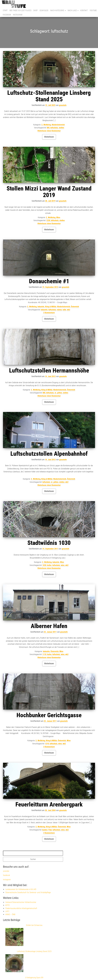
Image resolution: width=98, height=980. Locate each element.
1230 (48, 220)
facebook (7, 15)
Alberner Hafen (49, 626)
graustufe (63, 105)
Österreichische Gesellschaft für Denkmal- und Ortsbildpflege (28, 892)
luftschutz (54, 128)
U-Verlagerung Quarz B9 (34, 978)
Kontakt (84, 10)
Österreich (75, 307)
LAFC (7, 911)
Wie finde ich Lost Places (20, 10)
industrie (44, 310)
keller (49, 565)
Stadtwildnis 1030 (49, 543)
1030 (44, 565)
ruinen (59, 310)
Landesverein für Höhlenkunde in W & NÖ (21, 889)
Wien (58, 217)
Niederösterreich (58, 125)
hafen (49, 654)
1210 (47, 744)
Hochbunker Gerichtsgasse (49, 715)
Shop (35, 10)
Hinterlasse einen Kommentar (49, 131)
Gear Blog (44, 10)
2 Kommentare (49, 313)
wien (63, 565)
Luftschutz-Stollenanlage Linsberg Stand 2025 (49, 96)
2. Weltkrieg (46, 125)
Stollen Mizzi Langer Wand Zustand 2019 (49, 192)
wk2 (69, 310)
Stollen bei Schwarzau (34, 925)
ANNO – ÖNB (10, 914)
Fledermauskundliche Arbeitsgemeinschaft (21, 908)
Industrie (41, 307)
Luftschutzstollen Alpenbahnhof (49, 454)
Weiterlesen (49, 137)
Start (5, 10)
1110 (44, 654)
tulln (64, 310)
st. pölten (58, 393)
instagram (18, 15)
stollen (61, 128)
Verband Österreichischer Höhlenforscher (21, 902)
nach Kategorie (58, 10)
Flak (50, 830)
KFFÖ (7, 905)
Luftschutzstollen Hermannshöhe (49, 370)
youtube (93, 10)
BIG (48, 128)
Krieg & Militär (51, 307)
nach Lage (73, 10)
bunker (45, 830)
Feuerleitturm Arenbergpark (49, 804)
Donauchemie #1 (49, 281)
